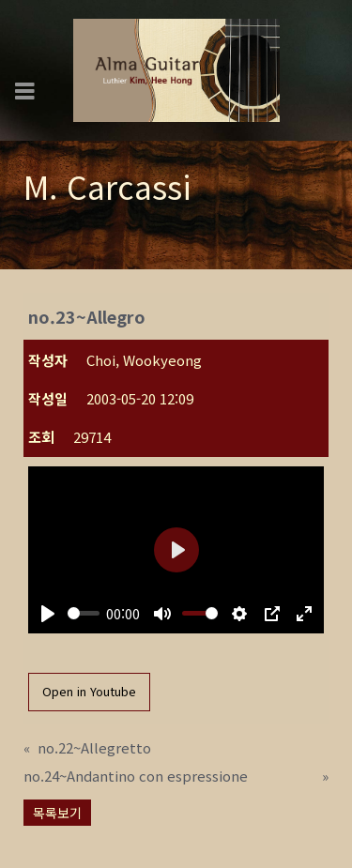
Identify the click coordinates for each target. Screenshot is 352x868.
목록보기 (57, 813)
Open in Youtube (89, 691)
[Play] (48, 614)
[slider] (84, 613)
